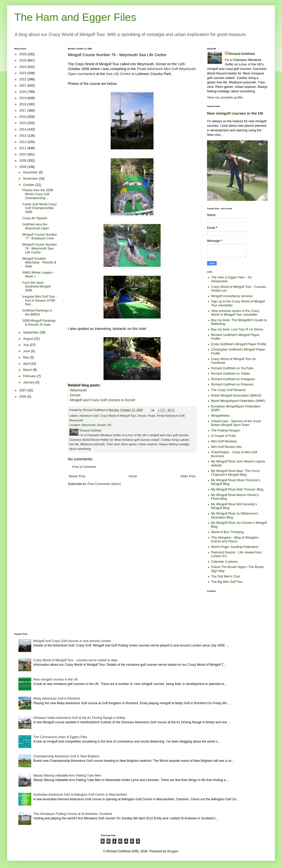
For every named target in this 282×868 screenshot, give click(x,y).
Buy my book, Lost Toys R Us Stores (237, 329)
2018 (23, 104)
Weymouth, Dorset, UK (96, 425)
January (29, 382)
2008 (23, 167)
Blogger (173, 851)
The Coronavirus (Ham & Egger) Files (60, 737)
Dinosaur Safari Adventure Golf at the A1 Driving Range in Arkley (79, 718)
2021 (23, 86)
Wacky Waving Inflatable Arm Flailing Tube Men (67, 775)
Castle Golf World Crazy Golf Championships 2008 (40, 208)
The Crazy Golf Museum (229, 390)
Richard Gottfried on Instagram (233, 379)
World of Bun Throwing (227, 532)
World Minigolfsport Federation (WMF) (238, 401)
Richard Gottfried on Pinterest (232, 384)
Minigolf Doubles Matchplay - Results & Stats (39, 262)
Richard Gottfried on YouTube (232, 368)
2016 (23, 117)
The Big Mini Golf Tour (227, 582)
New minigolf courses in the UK (235, 113)
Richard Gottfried (242, 54)
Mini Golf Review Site (226, 447)
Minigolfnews (220, 416)
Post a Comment (84, 467)
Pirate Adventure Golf (171, 416)
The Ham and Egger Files (75, 17)
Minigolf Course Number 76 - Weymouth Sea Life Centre (40, 248)
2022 (23, 79)
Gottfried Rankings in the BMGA (37, 312)
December (31, 172)
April (27, 364)
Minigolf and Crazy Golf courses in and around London (72, 641)
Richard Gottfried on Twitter (231, 374)
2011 (23, 148)
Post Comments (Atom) (104, 484)
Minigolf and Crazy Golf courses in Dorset (103, 400)
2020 (23, 92)
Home (133, 476)
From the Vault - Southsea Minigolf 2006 (36, 287)
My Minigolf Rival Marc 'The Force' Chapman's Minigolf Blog (236, 473)
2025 (23, 60)
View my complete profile (225, 97)
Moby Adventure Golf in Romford (57, 698)
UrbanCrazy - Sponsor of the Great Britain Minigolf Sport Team (236, 423)
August (28, 339)
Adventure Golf (89, 416)
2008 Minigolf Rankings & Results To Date (39, 323)
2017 (23, 111)
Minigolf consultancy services (232, 296)
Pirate (152, 416)
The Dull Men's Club (226, 576)
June (27, 351)
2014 (23, 129)
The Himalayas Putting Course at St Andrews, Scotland (73, 814)
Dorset (75, 395)
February (30, 376)
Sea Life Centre (118, 74)
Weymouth (78, 390)
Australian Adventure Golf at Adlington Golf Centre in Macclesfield (80, 795)
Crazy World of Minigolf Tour (118, 416)
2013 (23, 136)
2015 (23, 123)
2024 (23, 67)
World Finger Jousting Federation (235, 547)
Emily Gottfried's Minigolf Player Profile (239, 344)
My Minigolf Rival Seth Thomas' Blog (237, 489)
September (31, 332)
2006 (23, 397)
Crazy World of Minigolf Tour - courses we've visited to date (75, 660)
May (27, 357)
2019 (23, 98)
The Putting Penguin (226, 430)
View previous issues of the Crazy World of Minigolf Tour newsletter (235, 313)
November (31, 179)
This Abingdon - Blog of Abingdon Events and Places (235, 540)
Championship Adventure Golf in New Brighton (66, 756)
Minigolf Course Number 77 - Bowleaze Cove (40, 237)
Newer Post (77, 476)
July (26, 345)
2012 (23, 142)
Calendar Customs (224, 562)
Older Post (188, 476)
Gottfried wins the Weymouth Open (36, 226)
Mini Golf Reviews (224, 441)
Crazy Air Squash (35, 218)
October (29, 185)
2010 (23, 154)
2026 (23, 54)
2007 (23, 390)
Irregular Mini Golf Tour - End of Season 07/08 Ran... (40, 300)
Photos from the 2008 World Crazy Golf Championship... (38, 194)
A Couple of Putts (224, 436)
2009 (23, 161)
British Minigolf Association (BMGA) (236, 396)
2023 (23, 73)
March (28, 370)
